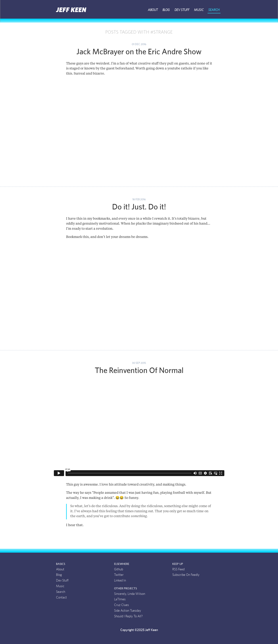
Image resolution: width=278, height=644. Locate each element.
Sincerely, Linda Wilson (130, 594)
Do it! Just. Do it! (139, 207)
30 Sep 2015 (139, 363)
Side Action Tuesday (128, 611)
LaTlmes (120, 599)
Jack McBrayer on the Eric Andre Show (139, 52)
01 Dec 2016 (139, 44)
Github (119, 569)
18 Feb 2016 (139, 199)
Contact (61, 598)
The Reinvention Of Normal (139, 371)
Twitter (119, 575)
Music (199, 10)
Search (214, 10)
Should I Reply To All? (128, 616)
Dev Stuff (182, 10)
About (153, 10)
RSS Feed (178, 569)
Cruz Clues (121, 605)
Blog (166, 10)
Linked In (120, 581)
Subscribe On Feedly (186, 575)
